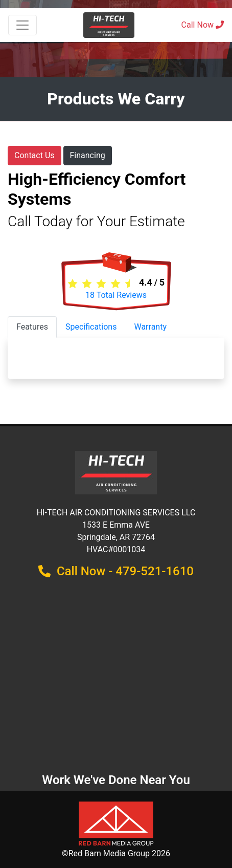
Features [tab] (32, 327)
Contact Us (34, 155)
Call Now (203, 25)
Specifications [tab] (91, 327)
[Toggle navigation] (22, 25)
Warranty (150, 327)
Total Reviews (116, 295)
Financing (88, 155)
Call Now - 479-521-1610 (116, 571)
